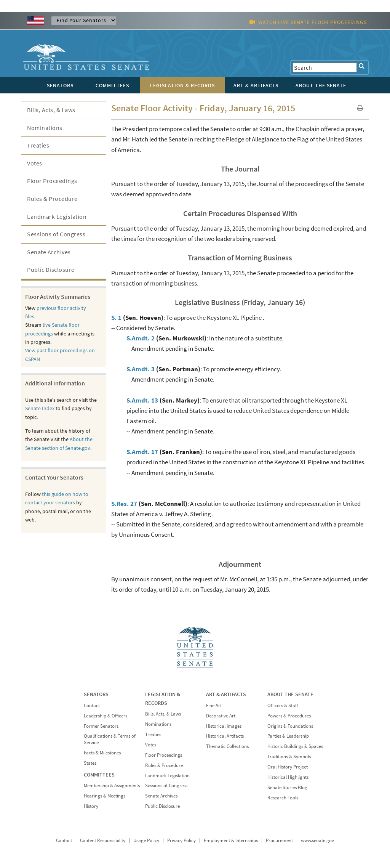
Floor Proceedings (52, 181)
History (91, 806)
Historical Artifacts (225, 736)
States (90, 763)
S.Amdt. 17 (142, 452)
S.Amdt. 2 (141, 338)
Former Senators (101, 726)
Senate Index (40, 408)
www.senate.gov (317, 840)
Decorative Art (221, 716)
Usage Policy (146, 840)
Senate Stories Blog (287, 787)
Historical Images (224, 726)
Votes (35, 163)
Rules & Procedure (52, 199)
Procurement (279, 840)
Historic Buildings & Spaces (295, 746)
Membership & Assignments (112, 785)
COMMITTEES (99, 775)
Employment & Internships (231, 840)
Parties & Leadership (288, 736)
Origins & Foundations (290, 726)
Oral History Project (288, 767)
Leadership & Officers (105, 716)
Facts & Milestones (102, 753)
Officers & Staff (283, 705)
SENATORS (96, 694)
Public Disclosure (51, 270)
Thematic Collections (227, 746)
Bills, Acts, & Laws (51, 110)
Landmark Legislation (57, 217)
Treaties (38, 145)
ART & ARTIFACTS (226, 694)
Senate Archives (49, 252)
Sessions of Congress (56, 234)
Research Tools (283, 798)
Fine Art (214, 705)
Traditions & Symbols (289, 756)
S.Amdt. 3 (141, 369)
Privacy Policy (181, 840)
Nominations (45, 128)
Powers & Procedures (289, 716)
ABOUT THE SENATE (290, 694)
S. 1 (116, 318)
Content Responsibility (103, 840)
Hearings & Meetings (105, 796)
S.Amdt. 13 (142, 400)
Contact (92, 705)
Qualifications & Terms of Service (110, 739)
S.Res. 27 (124, 504)
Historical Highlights (288, 777)
